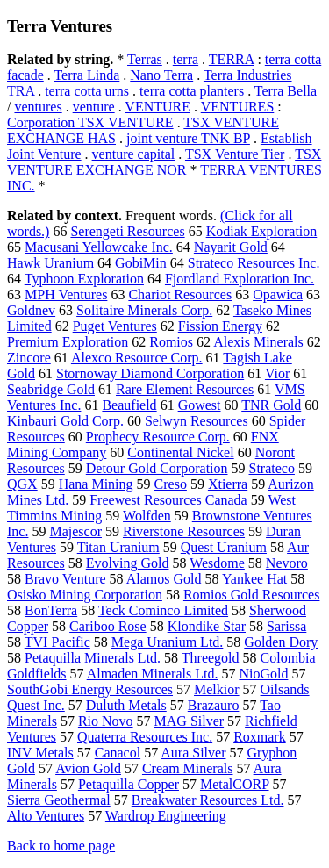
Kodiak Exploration (262, 231)
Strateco (272, 468)
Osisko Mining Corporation (85, 595)
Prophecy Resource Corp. (158, 437)
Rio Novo (106, 721)
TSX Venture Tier (235, 154)
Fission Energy (220, 326)
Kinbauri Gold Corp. (65, 421)
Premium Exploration (68, 342)
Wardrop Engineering (166, 816)
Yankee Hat (254, 579)
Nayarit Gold (231, 247)
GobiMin (141, 263)
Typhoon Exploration (84, 279)
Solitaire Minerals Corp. (144, 310)
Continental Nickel (180, 452)
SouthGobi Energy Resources (90, 689)
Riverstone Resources (184, 531)
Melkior (217, 689)
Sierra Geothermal (59, 800)
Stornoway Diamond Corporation (150, 373)
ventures (38, 107)
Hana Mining (96, 484)
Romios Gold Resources (252, 595)
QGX (22, 484)
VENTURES (238, 107)
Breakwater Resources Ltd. (208, 800)
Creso (171, 484)
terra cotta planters (192, 91)
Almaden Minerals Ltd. (153, 674)
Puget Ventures (115, 326)
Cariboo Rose (108, 626)
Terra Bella (286, 91)
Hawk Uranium (50, 263)
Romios (171, 342)
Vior (277, 373)
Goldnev (31, 310)
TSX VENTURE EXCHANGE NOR (164, 162)
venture (94, 107)
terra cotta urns (87, 91)
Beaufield (129, 405)
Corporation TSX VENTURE (90, 122)
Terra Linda (86, 75)
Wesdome (217, 563)
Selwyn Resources (197, 421)
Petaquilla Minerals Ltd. (93, 658)
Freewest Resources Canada (168, 500)
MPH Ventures (66, 294)
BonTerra (51, 610)
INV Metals (40, 753)
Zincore (29, 358)
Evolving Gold (128, 563)
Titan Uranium (118, 547)
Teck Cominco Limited (163, 610)
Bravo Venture (65, 579)
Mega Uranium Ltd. (168, 642)
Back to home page (61, 846)
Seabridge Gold (51, 389)
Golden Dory (281, 642)
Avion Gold (88, 768)
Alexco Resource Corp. (137, 358)
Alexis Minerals (258, 342)
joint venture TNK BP (188, 138)
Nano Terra (161, 75)
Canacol (118, 753)
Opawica (278, 294)
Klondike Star (207, 626)
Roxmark (260, 737)
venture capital (134, 154)
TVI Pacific (57, 642)
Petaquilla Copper (129, 784)
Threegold (211, 658)
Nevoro (287, 563)
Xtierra (228, 484)
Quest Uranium (224, 547)
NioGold (263, 674)
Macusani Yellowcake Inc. (99, 247)
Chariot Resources (180, 294)
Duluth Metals (126, 705)
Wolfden (147, 516)
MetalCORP (235, 784)
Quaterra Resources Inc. (145, 737)
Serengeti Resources (127, 231)
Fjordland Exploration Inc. (240, 279)
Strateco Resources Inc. (254, 263)
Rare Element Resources (185, 389)
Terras (145, 59)
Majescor (75, 531)
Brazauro (214, 705)
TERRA (232, 59)
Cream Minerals (188, 768)
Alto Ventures (46, 816)
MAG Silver (190, 721)
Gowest (200, 405)
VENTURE (157, 107)
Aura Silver (193, 753)
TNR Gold (271, 405)
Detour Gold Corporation (157, 468)
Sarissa (286, 626)
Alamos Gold (164, 579)
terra (186, 59)
